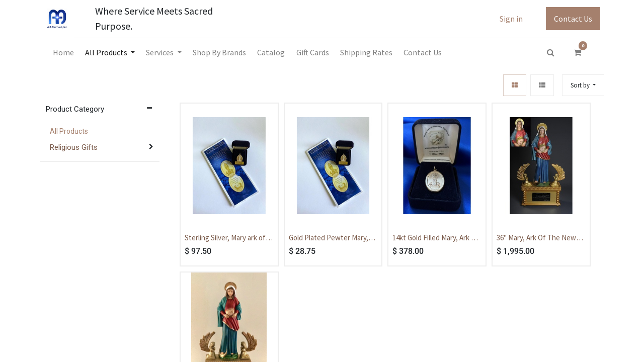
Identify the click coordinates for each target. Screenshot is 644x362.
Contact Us (573, 19)
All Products (69, 131)
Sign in (511, 19)
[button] (583, 85)
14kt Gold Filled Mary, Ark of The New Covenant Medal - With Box (435, 238)
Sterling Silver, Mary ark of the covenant (225, 238)
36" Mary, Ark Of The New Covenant (536, 238)
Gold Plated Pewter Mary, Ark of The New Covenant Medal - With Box (329, 238)
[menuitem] (63, 52)
